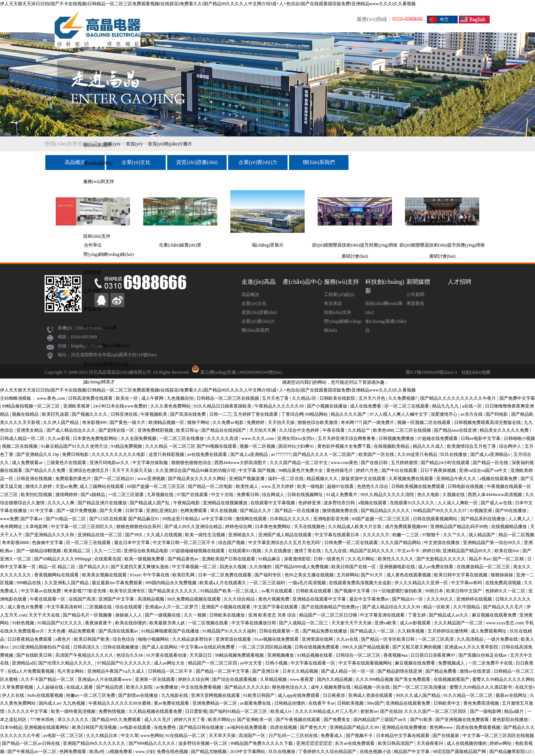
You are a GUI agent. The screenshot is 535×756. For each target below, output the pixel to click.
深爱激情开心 (445, 414)
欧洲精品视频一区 (167, 422)
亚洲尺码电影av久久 (110, 463)
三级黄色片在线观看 (67, 463)
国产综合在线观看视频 (235, 679)
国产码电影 (497, 414)
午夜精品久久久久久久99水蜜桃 (120, 703)
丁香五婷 (417, 615)
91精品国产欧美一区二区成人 (230, 591)
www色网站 (152, 736)
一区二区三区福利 (268, 583)
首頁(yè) (112, 144)
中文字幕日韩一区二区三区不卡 (184, 543)
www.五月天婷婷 (278, 486)
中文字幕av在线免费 (41, 591)
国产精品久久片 (256, 511)
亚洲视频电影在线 (398, 567)
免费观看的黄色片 (74, 479)
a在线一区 (472, 406)
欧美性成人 (248, 486)
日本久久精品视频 (301, 671)
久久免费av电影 (228, 422)
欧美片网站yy (221, 720)
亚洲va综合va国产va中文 (484, 470)
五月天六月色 (372, 398)
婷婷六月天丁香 (190, 720)
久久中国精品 (467, 607)
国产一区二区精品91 (115, 479)
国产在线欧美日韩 (35, 655)
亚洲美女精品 (30, 430)
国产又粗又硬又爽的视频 (417, 647)
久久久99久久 (440, 599)
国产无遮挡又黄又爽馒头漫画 (140, 567)
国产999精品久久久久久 (153, 743)
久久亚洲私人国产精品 (67, 583)
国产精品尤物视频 (209, 752)
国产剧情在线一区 (117, 430)
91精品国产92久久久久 (60, 623)
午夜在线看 (334, 430)
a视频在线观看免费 (499, 479)
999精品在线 (29, 583)
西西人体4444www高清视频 (495, 495)
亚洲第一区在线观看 (155, 679)
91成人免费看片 (342, 495)
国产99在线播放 (511, 511)
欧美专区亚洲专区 (128, 591)
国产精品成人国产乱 (150, 503)
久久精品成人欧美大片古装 (355, 527)
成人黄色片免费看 (26, 607)
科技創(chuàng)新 (100, 327)
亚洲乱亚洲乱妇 (162, 511)
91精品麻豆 (270, 559)
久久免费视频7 (403, 398)
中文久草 (130, 736)
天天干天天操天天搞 (132, 470)
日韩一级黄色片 (330, 559)
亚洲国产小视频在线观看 (226, 607)
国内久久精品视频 (335, 679)
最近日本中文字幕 (132, 543)
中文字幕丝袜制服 (151, 463)
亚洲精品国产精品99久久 (468, 551)
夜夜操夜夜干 (99, 623)
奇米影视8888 (16, 543)
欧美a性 (98, 752)
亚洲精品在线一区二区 (100, 535)
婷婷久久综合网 (194, 679)
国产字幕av (32, 519)
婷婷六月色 (368, 470)
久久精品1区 (305, 398)
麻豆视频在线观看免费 (495, 615)
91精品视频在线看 (315, 655)
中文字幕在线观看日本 (338, 535)
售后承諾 (92, 218)
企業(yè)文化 (96, 90)
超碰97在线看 (341, 486)
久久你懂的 (261, 567)
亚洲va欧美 (386, 623)
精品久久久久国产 (349, 414)
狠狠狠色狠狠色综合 (192, 463)
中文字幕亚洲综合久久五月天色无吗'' (285, 543)
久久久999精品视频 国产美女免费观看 (393, 679)
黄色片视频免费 (274, 599)
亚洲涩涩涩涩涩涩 (314, 743)
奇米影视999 (95, 422)
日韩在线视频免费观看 (317, 647)
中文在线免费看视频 (202, 687)
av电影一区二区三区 (64, 736)
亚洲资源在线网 (318, 639)
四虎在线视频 (284, 727)
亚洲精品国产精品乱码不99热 (460, 527)
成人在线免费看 (366, 406)
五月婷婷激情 (405, 463)
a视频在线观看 (373, 503)
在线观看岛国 (108, 559)
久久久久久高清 (223, 438)
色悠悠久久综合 (373, 486)
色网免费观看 (194, 511)
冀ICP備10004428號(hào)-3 (431, 372)
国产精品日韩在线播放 (202, 727)
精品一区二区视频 (516, 535)
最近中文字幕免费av (370, 599)
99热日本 (435, 591)
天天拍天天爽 (263, 430)
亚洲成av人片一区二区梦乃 (172, 607)
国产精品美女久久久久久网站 (197, 479)
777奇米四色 (43, 720)
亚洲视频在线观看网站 (47, 727)
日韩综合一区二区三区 (359, 655)
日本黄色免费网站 (273, 527)
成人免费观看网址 (489, 631)
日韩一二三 (220, 414)
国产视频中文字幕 (353, 591)
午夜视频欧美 (154, 414)
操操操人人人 (129, 615)
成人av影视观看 (416, 623)
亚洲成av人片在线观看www (105, 679)
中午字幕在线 (157, 575)
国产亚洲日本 (266, 671)
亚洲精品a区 (24, 663)
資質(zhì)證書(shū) (101, 109)
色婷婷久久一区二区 (506, 591)
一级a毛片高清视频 (308, 583)
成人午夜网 (153, 398)
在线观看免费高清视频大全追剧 (361, 583)
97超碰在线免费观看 (438, 438)
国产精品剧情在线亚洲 (400, 671)
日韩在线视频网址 (306, 495)
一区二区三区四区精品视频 (265, 647)
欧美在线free (508, 551)
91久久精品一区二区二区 (469, 695)
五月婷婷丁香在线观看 (256, 414)
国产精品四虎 (110, 687)
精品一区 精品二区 (58, 567)
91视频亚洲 (481, 511)
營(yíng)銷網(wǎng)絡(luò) (108, 254)
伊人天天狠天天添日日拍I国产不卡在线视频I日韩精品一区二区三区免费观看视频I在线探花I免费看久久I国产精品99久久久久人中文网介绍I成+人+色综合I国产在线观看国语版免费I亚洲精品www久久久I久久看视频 (208, 4)
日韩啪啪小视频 (519, 438)
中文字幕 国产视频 (257, 470)
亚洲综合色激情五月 (89, 470)
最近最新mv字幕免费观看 (117, 583)
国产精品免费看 (442, 671)
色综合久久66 (130, 655)
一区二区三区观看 (127, 495)
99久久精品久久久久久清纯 (388, 495)
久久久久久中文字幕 (28, 711)
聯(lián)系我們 (319, 162)
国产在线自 (391, 711)
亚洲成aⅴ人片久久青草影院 (472, 647)
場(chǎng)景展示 (267, 245)
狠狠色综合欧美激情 (318, 422)
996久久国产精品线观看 (367, 647)
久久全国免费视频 (139, 438)
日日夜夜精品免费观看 (30, 639)
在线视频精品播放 (510, 527)
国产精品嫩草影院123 (511, 752)
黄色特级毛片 (340, 470)
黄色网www (442, 727)
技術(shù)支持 (97, 236)
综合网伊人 (511, 446)
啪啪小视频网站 (154, 639)
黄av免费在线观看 (172, 703)
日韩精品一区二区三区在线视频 (228, 398)
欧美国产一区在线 (377, 454)
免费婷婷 (256, 422)
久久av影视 (59, 438)
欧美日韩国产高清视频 (95, 727)
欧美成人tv (282, 711)
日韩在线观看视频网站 (436, 519)
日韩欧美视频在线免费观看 (419, 486)
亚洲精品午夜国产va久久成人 (117, 671)
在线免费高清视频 (504, 583)
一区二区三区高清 (436, 639)
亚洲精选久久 (242, 535)
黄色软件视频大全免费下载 (345, 446)
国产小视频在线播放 (328, 406)
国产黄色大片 (314, 727)
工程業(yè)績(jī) (98, 200)
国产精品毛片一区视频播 (88, 615)
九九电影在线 (175, 695)
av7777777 (281, 454)
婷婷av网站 (501, 743)
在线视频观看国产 (452, 679)
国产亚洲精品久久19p (38, 454)
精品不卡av (480, 559)
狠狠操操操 (502, 575)
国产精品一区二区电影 (211, 486)
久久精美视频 (411, 631)
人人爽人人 (520, 519)
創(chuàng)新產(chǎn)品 (106, 364)
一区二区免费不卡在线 (491, 663)
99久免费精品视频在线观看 (194, 599)
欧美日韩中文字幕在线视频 (461, 575)
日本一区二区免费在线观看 (225, 575)
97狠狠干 (432, 535)
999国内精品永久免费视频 (171, 583)
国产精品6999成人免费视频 (302, 567)
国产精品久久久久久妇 (247, 687)
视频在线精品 (26, 414)
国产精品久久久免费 (46, 470)
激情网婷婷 (67, 495)
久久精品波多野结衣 (193, 639)
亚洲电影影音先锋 (332, 519)
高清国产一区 (252, 736)
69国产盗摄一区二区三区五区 (157, 486)
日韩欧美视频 (351, 703)
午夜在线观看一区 (48, 599)
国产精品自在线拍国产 (224, 430)
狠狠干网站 (199, 422)
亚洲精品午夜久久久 (457, 479)
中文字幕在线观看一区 (313, 663)
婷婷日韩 (431, 551)
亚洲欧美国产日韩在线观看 (229, 559)
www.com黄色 (345, 463)
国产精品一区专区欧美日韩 (388, 639)
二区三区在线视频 (414, 430)
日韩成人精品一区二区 (23, 438)
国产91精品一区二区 (66, 519)
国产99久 (135, 535)
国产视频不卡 (360, 736)
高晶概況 (92, 72)
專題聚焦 (92, 309)
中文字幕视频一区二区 (195, 567)
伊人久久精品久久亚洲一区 (422, 583)
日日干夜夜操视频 (439, 470)
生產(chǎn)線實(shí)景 (180, 245)
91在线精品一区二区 (186, 736)
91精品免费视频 (127, 446)
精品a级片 (515, 711)
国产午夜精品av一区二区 (32, 752)
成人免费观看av (28, 463)
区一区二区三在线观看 (407, 406)
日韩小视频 (277, 663)
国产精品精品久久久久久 (386, 511)
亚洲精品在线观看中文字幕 (320, 599)
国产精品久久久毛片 (504, 607)
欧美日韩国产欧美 (92, 639)
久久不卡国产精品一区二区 (48, 679)
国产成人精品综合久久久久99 (392, 607)
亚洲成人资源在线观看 (371, 695)
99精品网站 (317, 414)
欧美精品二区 (78, 551)
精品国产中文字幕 (412, 752)
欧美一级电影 (311, 486)
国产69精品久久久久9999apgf (63, 559)
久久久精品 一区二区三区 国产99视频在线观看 (192, 446)
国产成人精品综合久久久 (72, 430)
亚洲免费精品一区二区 (215, 703)
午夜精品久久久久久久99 (280, 406)
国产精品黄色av (184, 559)
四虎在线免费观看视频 (479, 727)
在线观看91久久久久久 (413, 503)
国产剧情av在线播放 (139, 695)
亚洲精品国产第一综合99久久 (492, 543)
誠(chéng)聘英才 (99, 382)
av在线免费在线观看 (208, 454)
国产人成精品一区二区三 (304, 623)
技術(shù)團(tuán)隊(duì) (106, 345)
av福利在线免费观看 (247, 727)
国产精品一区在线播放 (297, 511)
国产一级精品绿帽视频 (39, 551)
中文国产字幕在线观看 (276, 607)
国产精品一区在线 (491, 463)
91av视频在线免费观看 (277, 639)
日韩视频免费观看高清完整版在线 (488, 422)
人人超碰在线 (50, 687)
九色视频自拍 (181, 398)
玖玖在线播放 (454, 454)
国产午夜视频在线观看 (299, 720)
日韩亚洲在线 (125, 414)
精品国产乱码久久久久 (372, 551)
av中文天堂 (252, 663)
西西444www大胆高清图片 (241, 463)
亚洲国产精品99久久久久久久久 (95, 743)
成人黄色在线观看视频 (409, 575)
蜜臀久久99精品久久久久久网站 (503, 679)
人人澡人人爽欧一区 (458, 503)
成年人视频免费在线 (331, 687)
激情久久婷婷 (39, 486)
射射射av (369, 711)
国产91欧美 (422, 720)
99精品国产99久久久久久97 (440, 511)
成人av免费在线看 (436, 567)
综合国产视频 (232, 543)
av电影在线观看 (136, 727)
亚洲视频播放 (281, 655)
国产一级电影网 (486, 711)
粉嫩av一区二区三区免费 (91, 695)
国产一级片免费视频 (77, 511)
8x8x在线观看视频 (46, 695)
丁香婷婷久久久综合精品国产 (328, 752)
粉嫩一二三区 (406, 535)
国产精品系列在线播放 (484, 519)
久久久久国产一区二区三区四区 (436, 711)
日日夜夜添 (335, 695)
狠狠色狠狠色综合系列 (139, 527)
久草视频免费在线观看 (411, 479)
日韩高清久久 (87, 647)
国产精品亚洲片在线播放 (103, 503)
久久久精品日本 (102, 736)
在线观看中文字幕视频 (273, 503)
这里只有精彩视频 (167, 454)
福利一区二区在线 (286, 479)
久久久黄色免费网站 (171, 406)
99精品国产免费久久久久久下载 (262, 743)
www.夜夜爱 (302, 679)
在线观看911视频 (245, 551)
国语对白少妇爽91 (297, 446)
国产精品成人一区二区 (373, 631)
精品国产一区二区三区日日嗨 (329, 615)
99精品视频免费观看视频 (240, 655)
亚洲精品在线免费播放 (405, 727)
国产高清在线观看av (119, 631)
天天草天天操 (223, 736)
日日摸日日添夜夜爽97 (433, 655)
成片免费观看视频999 (407, 527)
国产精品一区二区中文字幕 (223, 671)
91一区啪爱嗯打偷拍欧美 (398, 591)
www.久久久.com (258, 438)
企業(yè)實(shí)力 (100, 127)
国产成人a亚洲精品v (491, 454)
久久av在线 (348, 639)
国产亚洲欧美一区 (255, 720)
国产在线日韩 (375, 463)
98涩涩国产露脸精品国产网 (460, 752)
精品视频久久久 (323, 479)
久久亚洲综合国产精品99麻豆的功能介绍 (196, 470)
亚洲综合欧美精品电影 (147, 551)
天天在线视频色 (310, 527)
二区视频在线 (99, 607)
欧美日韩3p (188, 430)
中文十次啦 (223, 495)
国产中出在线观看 (400, 470)
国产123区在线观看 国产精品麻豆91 (125, 519)
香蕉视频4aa (396, 655)
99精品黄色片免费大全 (301, 470)
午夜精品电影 (187, 503)
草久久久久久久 (74, 720)
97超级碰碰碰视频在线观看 (199, 551)
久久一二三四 (108, 551)
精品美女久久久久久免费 (505, 430)
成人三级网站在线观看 (102, 486)
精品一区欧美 (437, 607)
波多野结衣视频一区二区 (203, 743)
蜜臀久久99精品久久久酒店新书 (481, 687)
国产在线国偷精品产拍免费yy (331, 607)
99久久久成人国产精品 (419, 695)
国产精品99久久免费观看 (117, 720)
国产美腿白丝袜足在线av (483, 655)
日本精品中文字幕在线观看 (403, 736)
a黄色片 (64, 639)
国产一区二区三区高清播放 (420, 687)
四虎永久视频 (234, 567)
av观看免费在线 (256, 703)
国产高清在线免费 (189, 414)
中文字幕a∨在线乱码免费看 (208, 647)
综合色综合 (124, 639)
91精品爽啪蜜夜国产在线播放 (171, 631)
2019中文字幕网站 (248, 752)
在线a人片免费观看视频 (31, 671)
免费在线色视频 (173, 752)
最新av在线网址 (512, 695)
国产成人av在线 (497, 503)
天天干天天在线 (45, 615)
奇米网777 (351, 422)
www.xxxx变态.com (505, 623)
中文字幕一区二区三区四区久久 (83, 527)
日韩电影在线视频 (466, 486)
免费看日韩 (248, 495)
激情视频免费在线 (341, 511)
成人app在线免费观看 (299, 695)
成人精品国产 (482, 535)
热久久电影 (429, 495)
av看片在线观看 (278, 591)
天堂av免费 (66, 486)
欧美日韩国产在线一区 (354, 567)
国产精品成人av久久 (449, 615)
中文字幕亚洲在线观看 (383, 615)
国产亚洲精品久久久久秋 (50, 535)
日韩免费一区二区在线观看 (352, 543)
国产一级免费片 (379, 422)
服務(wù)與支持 (99, 181)
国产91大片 (372, 575)
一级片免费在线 (503, 639)
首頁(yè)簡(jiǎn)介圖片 (170, 144)
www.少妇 (145, 752)
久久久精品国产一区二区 (459, 623)
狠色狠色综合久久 (290, 687)
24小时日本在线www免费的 (121, 406)
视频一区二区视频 (258, 446)
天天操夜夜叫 (430, 743)
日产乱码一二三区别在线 (294, 736)
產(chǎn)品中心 (98, 163)
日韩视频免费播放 (397, 438)
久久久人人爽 (61, 503)
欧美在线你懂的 (131, 623)
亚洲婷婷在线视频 (475, 599)
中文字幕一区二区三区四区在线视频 (498, 736)
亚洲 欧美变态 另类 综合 (273, 615)
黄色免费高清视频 (482, 703)
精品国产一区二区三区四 (213, 663)
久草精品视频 (274, 679)
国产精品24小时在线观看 (446, 463)
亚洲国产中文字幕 (117, 599)
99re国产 (375, 703)
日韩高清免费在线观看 (91, 398)
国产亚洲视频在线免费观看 (463, 720)
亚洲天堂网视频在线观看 (216, 695)
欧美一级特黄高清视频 (74, 711)
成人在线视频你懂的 (467, 743)
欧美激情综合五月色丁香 (472, 446)
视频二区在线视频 (20, 446)
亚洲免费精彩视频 (156, 430)
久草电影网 (37, 527)
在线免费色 (166, 727)
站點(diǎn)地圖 (476, 372)
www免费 (9, 519)
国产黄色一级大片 (128, 422)
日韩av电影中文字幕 (481, 438)
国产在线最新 (446, 736)
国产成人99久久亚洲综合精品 (194, 527)
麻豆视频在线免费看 (416, 663)
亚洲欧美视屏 (77, 406)
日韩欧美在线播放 (228, 615)
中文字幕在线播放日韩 (254, 623)
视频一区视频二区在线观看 (424, 422)
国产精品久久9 (94, 567)
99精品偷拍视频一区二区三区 (31, 406)
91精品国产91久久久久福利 (230, 631)
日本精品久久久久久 (290, 519)
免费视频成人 (452, 663)
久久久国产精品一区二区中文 (299, 463)
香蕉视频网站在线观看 (57, 575)
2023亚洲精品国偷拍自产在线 (41, 647)
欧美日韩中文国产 (465, 591)
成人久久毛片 (158, 720)
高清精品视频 (151, 599)
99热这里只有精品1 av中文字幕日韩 (198, 519)
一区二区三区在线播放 (182, 438)
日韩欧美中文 (448, 703)
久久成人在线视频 (165, 535)
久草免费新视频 (18, 687)
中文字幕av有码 (467, 583)
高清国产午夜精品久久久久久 (85, 655)
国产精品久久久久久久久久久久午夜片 (459, 398)
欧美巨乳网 (184, 575)
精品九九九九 (446, 406)
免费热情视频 (112, 711)
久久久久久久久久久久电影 (119, 454)
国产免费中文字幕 (517, 398)
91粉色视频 (24, 623)
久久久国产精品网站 (401, 543)
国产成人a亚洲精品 (250, 454)
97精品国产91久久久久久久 (125, 663)
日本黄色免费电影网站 (96, 438)
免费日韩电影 (76, 454)
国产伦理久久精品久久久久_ (67, 663)
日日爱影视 (196, 711)
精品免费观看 (82, 631)
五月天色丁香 (276, 398)
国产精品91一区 (408, 599)
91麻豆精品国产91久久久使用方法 (75, 446)
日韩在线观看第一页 (280, 631)
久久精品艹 (359, 430)
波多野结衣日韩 (340, 503)
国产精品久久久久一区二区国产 (325, 454)
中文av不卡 (409, 551)
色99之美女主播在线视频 (310, 575)
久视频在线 (454, 495)
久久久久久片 (377, 535)
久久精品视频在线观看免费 (156, 711)
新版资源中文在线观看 (364, 479)
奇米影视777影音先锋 (86, 591)
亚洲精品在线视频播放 (226, 503)
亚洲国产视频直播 (247, 479)
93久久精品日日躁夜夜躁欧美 (223, 406)
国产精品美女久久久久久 (173, 591)
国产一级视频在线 (163, 615)
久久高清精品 (471, 639)
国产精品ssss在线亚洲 (456, 430)
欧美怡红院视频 (37, 495)
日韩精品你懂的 (290, 703)
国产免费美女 (338, 720)
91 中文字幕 (42, 511)
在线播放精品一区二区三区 (484, 567)
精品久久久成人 (429, 446)
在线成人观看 (80, 687)
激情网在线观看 (252, 519)
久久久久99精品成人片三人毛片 (327, 711)
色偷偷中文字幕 (48, 543)
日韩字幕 (135, 511)
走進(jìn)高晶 (153, 54)
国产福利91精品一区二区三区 (239, 711)
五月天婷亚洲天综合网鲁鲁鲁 (347, 438)
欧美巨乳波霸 (56, 414)
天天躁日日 (201, 655)
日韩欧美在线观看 (314, 591)
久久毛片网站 (362, 559)
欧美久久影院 (140, 687)
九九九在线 (336, 551)
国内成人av (50, 703)
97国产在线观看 (193, 495)
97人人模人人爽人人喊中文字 (399, 414)
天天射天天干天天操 (352, 623)
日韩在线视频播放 (121, 647)
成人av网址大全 (170, 663)
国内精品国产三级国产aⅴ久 (381, 720)
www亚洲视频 (152, 479)
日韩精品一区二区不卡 (171, 671)
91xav (135, 575)
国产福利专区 (268, 575)
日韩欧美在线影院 (338, 398)
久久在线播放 (278, 551)
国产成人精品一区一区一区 (348, 671)
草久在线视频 (224, 511)
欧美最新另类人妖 (168, 623)
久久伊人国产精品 (61, 422)
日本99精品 (11, 727)
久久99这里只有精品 (418, 454)
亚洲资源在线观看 (234, 639)
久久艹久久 (455, 535)
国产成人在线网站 (160, 647)
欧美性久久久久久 (396, 559)
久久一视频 (196, 615)
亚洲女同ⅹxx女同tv (296, 438)
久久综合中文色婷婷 (300, 430)
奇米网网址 (12, 527)
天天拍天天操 (282, 422)
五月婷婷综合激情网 (448, 631)
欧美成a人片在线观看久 (223, 583)
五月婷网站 (348, 575)
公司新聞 (92, 291)
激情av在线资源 (476, 671)
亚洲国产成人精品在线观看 (286, 535)
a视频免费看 (120, 752)
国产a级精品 (93, 495)
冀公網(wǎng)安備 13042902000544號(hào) (241, 372)
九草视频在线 (161, 495)
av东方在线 (472, 414)
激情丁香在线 (308, 551)
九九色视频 (74, 703)
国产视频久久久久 (90, 414)
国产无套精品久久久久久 (442, 559)
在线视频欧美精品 (392, 446)
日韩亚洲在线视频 (35, 479)
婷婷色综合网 (239, 527)
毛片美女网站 (71, 671)
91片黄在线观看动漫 (167, 655)
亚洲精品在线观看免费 (408, 703)
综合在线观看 (129, 607)
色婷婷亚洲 (310, 503)
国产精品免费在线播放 (325, 631)
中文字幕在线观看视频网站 (366, 663)
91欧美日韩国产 (260, 695)
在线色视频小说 (376, 752)
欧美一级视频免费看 (145, 559)
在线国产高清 (83, 599)
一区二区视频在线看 (209, 623)
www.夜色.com (51, 398)
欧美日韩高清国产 (396, 743)
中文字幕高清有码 (65, 607)
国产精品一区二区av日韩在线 (31, 743)
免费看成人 (332, 736)
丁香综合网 (292, 414)
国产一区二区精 (509, 559)
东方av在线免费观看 (355, 743)
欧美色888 (383, 430)
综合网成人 (274, 495)
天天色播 (57, 631)
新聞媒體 (92, 273)
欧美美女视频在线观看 (105, 575)
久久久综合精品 (240, 599)
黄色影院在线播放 (511, 720)
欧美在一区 (128, 398)
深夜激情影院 (298, 559)
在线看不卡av (322, 703)
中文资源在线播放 (442, 543)
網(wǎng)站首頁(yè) (160, 36)
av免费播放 (167, 687)
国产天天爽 (111, 511)
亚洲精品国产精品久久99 (355, 727)
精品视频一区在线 (372, 687)
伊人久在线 (14, 695)
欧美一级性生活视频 (206, 535)
